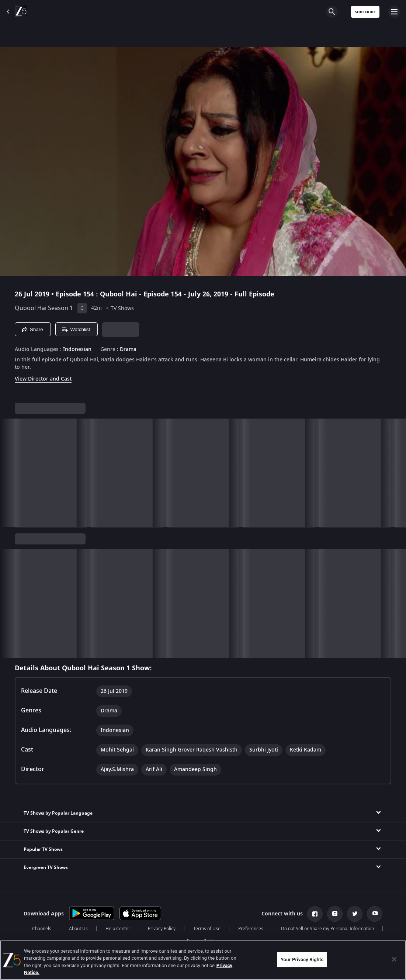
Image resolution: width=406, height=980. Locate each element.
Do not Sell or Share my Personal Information (327, 929)
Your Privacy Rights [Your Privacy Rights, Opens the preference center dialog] (302, 960)
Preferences (251, 929)
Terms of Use (207, 929)
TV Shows (122, 308)
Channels (42, 929)
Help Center (118, 929)
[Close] (394, 959)
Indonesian (77, 350)
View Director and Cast (43, 379)
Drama (128, 350)
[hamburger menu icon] (394, 12)
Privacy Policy (162, 929)
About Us (78, 929)
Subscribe (365, 12)
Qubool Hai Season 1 (44, 308)
